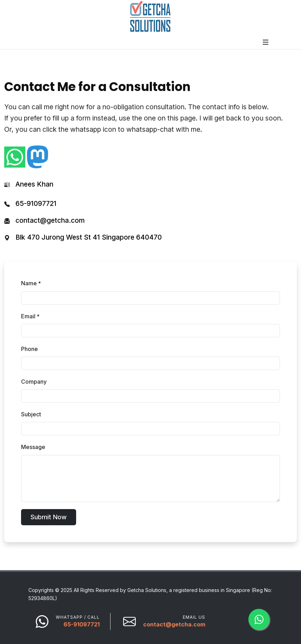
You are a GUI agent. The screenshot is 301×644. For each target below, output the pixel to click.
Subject (31, 414)
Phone (29, 349)
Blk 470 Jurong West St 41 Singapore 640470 (89, 237)
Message (33, 447)
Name (31, 283)
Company (34, 382)
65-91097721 (36, 203)
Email (30, 316)
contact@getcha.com (50, 220)
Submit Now (49, 517)
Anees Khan (34, 184)
